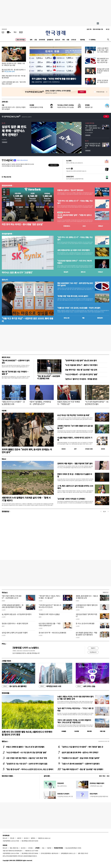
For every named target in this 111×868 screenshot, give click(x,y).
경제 (31, 40)
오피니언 (74, 40)
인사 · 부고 (102, 776)
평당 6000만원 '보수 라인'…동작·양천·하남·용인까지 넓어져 (103, 61)
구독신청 (12, 838)
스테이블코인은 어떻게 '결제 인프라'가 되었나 (87, 606)
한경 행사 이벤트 (7, 776)
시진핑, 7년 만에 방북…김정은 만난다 (103, 81)
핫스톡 (3, 123)
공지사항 (47, 776)
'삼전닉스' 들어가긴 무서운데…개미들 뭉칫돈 (81, 379)
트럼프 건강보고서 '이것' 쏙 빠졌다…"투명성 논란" (68, 403)
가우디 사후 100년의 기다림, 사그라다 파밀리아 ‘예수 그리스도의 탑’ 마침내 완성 (74, 721)
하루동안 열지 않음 (100, 92)
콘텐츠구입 (16, 848)
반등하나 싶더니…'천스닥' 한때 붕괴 (70, 190)
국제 (63, 40)
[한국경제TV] (9, 32)
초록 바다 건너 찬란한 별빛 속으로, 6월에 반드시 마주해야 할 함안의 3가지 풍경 (27, 733)
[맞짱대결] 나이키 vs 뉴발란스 (26, 648)
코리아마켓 (42, 40)
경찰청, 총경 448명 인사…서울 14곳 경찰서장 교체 (87, 597)
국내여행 (77, 731)
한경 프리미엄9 (21, 40)
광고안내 (26, 838)
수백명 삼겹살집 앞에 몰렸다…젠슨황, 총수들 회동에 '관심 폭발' (13, 606)
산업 (36, 40)
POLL (4, 644)
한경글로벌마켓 (7, 234)
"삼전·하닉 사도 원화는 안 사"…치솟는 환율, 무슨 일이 (75, 202)
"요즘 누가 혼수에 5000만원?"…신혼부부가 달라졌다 (81, 764)
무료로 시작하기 (54, 165)
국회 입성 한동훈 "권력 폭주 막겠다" (86, 615)
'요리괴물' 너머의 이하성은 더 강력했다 (71, 499)
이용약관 (49, 848)
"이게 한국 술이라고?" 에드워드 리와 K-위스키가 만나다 (50, 606)
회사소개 (5, 838)
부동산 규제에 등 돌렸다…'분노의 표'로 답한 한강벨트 (25, 747)
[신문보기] (3, 32)
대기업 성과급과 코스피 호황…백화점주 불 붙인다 (93, 146)
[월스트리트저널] (15, 32)
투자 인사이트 (64, 212)
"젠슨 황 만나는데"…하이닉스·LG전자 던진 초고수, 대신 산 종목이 (30, 769)
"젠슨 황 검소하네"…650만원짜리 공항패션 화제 (49, 377)
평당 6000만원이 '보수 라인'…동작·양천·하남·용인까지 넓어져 (75, 284)
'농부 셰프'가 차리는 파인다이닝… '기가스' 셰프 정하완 (75, 709)
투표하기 (93, 648)
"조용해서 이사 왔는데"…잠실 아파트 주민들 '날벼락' (81, 758)
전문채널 (82, 40)
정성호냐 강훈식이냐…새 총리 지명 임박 (15, 623)
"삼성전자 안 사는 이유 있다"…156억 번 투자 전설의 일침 (27, 764)
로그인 (108, 29)
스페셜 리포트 (6, 661)
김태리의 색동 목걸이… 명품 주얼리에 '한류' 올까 (75, 463)
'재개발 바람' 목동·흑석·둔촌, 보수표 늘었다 (73, 296)
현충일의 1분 (89, 107)
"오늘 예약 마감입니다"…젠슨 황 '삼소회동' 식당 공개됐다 (82, 769)
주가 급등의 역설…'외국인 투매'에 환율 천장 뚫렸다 (54, 79)
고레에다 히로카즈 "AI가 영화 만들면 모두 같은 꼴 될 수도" (75, 427)
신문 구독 (89, 29)
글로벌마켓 (50, 40)
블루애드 (33, 838)
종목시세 (83, 272)
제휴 (11, 848)
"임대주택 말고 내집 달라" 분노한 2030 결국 (81, 360)
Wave (4, 459)
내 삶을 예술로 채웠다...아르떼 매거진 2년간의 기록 (75, 439)
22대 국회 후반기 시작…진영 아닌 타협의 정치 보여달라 (14, 108)
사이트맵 (30, 848)
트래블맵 (64, 731)
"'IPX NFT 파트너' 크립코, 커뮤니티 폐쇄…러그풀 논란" (49, 597)
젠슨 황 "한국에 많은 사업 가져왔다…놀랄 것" (15, 373)
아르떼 (4, 411)
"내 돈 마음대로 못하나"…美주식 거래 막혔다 (81, 365)
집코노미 (58, 40)
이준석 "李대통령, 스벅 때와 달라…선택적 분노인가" (40, 403)
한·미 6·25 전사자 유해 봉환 (85, 623)
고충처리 (19, 838)
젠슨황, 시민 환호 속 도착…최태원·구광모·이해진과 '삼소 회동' (13, 64)
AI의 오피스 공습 (85, 686)
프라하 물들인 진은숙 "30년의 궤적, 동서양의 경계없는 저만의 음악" (27, 451)
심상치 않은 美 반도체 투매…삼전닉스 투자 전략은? (14, 131)
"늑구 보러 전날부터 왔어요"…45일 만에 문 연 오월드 (97, 403)
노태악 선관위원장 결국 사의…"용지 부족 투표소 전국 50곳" (14, 83)
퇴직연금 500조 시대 (50, 686)
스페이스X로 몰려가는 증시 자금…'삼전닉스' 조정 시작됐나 (103, 50)
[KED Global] (21, 32)
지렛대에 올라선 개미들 (36, 107)
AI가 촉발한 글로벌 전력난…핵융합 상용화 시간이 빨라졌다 (87, 634)
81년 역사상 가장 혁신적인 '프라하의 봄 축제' (73, 415)
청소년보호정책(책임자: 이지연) (73, 848)
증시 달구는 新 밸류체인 (14, 686)
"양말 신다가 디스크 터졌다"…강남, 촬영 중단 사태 (13, 403)
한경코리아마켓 (7, 186)
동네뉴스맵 (67, 318)
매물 (83, 318)
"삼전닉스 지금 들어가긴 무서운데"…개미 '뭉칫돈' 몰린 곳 (82, 747)
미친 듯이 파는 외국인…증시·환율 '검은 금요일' (22, 224)
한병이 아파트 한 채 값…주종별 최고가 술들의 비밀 (75, 475)
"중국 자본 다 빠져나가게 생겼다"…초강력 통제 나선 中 (12, 597)
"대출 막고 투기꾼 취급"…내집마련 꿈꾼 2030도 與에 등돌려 (27, 320)
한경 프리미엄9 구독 (98, 29)
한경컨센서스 (67, 226)
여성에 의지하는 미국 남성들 (65, 107)
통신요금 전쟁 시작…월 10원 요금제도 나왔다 (14, 71)
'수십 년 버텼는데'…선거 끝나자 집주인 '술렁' (81, 374)
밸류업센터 (100, 318)
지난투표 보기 (93, 652)
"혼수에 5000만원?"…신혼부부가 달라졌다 (16, 362)
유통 (68, 40)
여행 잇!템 (102, 731)
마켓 (101, 226)
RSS (43, 848)
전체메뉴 (93, 40)
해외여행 (89, 731)
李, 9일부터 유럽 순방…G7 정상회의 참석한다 (17, 614)
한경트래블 (5, 693)
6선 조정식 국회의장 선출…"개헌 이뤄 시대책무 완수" (50, 625)
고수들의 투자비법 (90, 123)
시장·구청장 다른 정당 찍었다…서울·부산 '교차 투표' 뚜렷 (26, 758)
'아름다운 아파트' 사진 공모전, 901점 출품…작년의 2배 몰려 (79, 308)
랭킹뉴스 (5, 741)
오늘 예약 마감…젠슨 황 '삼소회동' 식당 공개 (81, 370)
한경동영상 (5, 511)
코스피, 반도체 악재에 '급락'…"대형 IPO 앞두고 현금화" (74, 216)
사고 (108, 776)
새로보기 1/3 (106, 592)
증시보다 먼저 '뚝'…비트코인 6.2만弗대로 (52, 633)
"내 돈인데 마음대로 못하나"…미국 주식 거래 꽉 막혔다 (74, 262)
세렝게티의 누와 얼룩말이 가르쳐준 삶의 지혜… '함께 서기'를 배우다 (26, 499)
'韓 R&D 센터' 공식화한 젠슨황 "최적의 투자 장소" (103, 71)
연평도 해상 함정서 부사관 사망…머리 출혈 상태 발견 (14, 77)
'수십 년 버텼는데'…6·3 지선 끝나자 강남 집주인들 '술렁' (26, 752)
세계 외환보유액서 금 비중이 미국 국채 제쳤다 (73, 250)
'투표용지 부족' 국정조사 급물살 (49, 614)
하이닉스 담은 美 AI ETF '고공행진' (17, 272)
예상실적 (66, 272)
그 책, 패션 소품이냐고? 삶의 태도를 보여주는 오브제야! (75, 487)
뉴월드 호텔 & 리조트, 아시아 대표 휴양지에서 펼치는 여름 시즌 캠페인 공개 (75, 698)
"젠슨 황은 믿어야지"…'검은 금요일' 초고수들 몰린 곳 (93, 128)
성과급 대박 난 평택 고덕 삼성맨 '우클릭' (15, 633)
